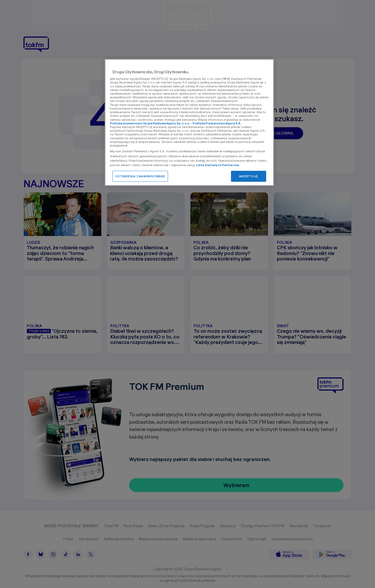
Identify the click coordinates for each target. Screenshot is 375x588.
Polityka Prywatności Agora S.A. (217, 123)
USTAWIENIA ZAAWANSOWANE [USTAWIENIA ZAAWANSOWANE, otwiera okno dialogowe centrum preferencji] (140, 176)
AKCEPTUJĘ (249, 176)
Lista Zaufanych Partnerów (218, 165)
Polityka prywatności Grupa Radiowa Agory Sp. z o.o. (150, 123)
